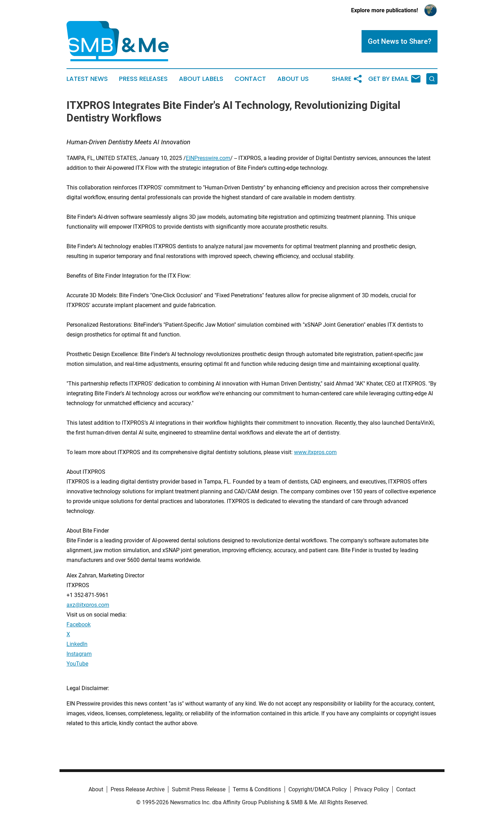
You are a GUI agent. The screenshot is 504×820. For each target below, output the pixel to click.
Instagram (79, 654)
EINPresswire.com (208, 158)
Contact (250, 79)
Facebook (79, 624)
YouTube (77, 664)
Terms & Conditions (257, 789)
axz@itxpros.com (88, 605)
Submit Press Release (199, 789)
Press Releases (143, 79)
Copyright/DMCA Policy (318, 789)
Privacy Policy (372, 789)
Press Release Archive (138, 789)
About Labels (201, 79)
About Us (293, 79)
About (96, 789)
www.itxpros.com (315, 452)
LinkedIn (77, 644)
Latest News (87, 79)
